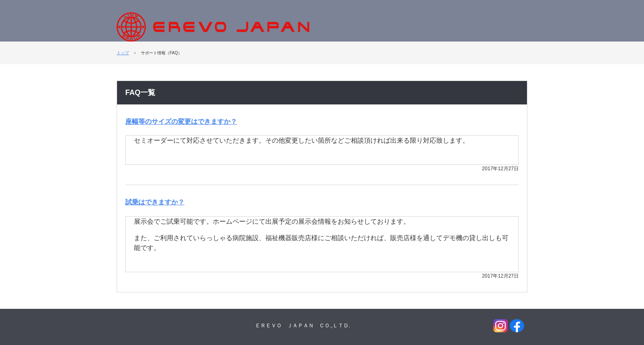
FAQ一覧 (140, 93)
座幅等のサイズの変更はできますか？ (181, 122)
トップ (123, 53)
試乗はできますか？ (155, 202)
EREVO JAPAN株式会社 (264, 27)
